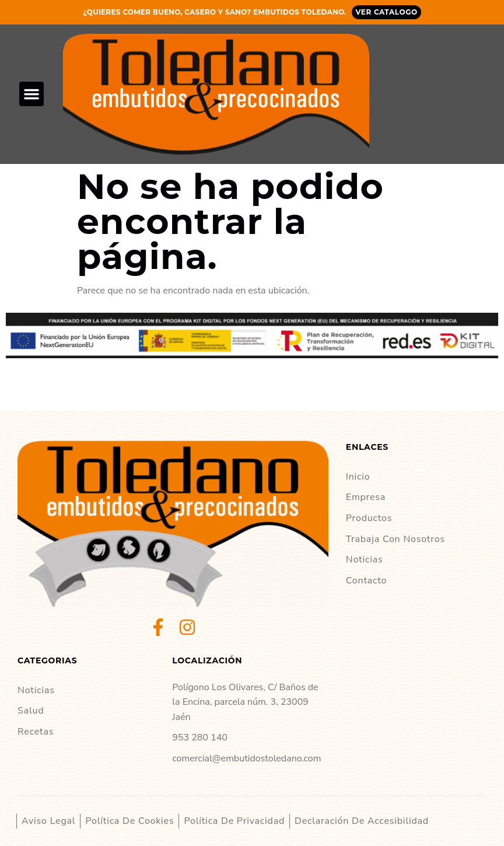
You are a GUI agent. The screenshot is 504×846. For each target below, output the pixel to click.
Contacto (367, 581)
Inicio (358, 477)
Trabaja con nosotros (395, 539)
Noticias (365, 560)
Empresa (366, 497)
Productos (369, 518)
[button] (32, 94)
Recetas (36, 732)
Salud (31, 711)
